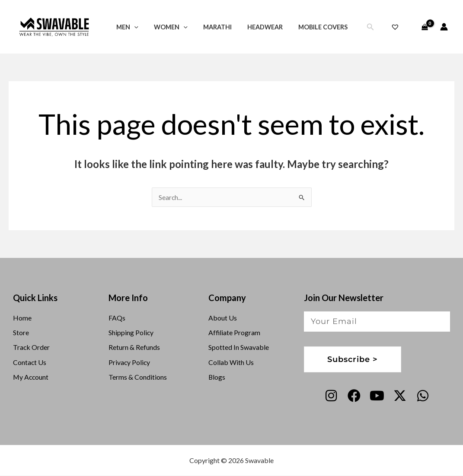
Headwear (254, 27)
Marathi (209, 27)
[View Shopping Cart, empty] (425, 27)
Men (126, 27)
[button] (133, 27)
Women (166, 27)
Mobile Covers (309, 27)
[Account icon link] (444, 27)
